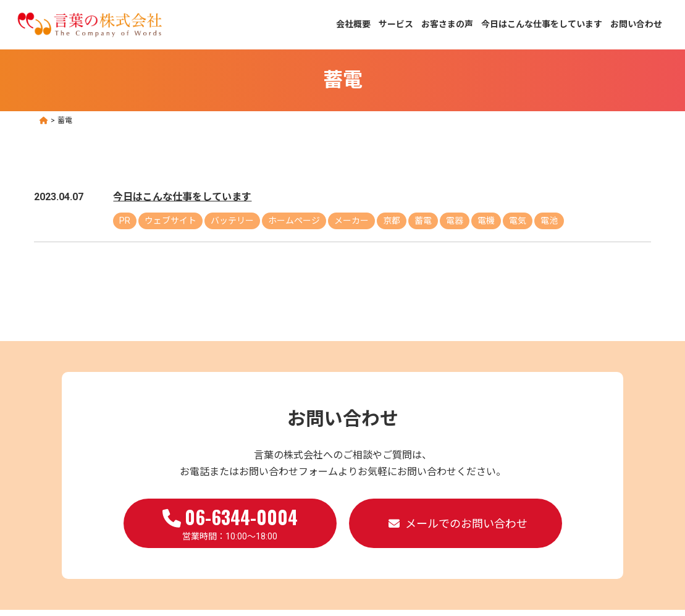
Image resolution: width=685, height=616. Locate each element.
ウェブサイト (170, 221)
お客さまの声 (447, 24)
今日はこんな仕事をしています (542, 24)
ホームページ (294, 221)
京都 (392, 221)
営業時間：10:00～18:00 (230, 522)
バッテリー (232, 221)
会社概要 (353, 24)
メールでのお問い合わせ (466, 524)
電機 (486, 221)
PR (125, 221)
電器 (455, 221)
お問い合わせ (636, 24)
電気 (518, 221)
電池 (549, 221)
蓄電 (423, 221)
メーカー (351, 221)
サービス (396, 24)
